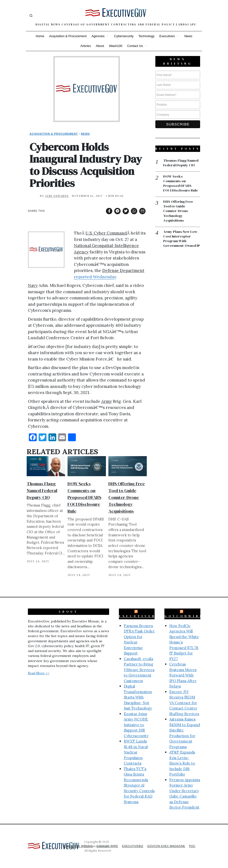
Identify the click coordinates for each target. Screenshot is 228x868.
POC (192, 846)
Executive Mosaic (73, 846)
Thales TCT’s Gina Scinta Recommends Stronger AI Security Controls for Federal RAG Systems (139, 785)
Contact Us (135, 46)
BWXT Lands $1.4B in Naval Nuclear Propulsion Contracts (136, 752)
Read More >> (39, 673)
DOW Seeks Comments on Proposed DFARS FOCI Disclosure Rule (84, 497)
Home (40, 36)
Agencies (98, 36)
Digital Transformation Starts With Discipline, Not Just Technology (138, 697)
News (188, 36)
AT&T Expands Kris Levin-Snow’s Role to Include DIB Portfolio (182, 763)
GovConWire (184, 616)
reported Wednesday (95, 277)
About (100, 46)
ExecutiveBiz (141, 616)
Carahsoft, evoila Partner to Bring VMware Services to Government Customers (139, 670)
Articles (86, 46)
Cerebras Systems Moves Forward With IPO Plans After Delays (183, 675)
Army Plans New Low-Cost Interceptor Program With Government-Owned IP (182, 242)
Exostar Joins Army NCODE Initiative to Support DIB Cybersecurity (136, 725)
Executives (167, 36)
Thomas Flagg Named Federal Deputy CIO (42, 490)
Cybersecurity (124, 36)
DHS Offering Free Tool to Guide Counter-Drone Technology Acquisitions (127, 497)
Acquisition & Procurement (68, 36)
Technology (147, 36)
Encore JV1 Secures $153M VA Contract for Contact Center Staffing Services (184, 703)
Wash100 (115, 46)
